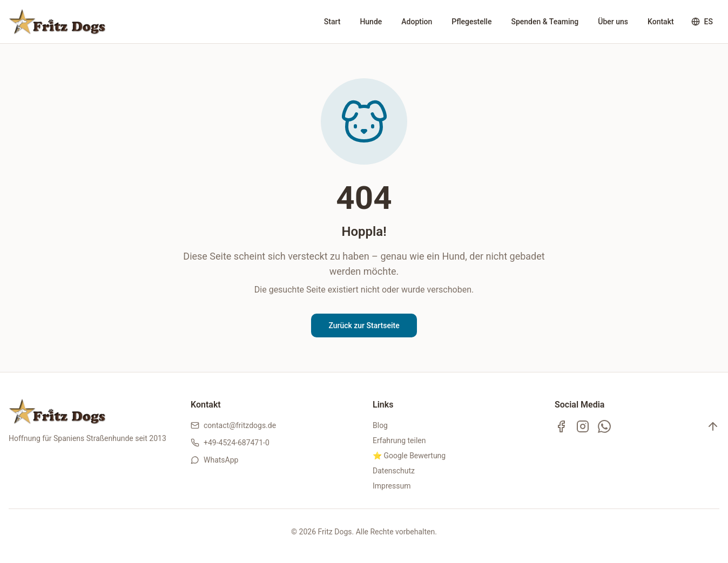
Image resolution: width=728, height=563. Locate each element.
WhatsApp (221, 460)
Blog (380, 425)
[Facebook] (561, 426)
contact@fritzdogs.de (240, 425)
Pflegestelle (471, 22)
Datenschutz (394, 471)
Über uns (613, 22)
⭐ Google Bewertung (409, 456)
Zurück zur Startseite (364, 325)
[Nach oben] (713, 426)
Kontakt (661, 22)
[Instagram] (583, 426)
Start (332, 22)
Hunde (371, 22)
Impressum (392, 486)
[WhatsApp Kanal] (604, 426)
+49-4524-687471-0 (237, 443)
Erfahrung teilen (399, 440)
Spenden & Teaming (545, 22)
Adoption (417, 22)
